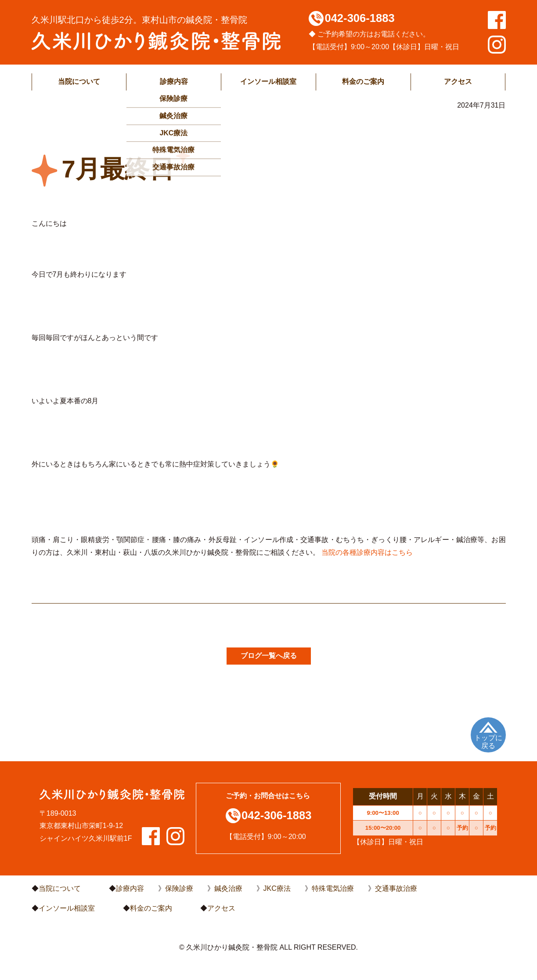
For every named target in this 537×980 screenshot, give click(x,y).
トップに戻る (488, 742)
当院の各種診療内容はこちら (367, 552)
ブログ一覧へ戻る (269, 656)
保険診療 (179, 888)
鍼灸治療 (228, 888)
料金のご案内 (363, 81)
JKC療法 (277, 888)
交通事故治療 (396, 888)
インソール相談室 (268, 81)
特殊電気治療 (333, 888)
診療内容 (174, 81)
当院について (79, 81)
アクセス (458, 81)
